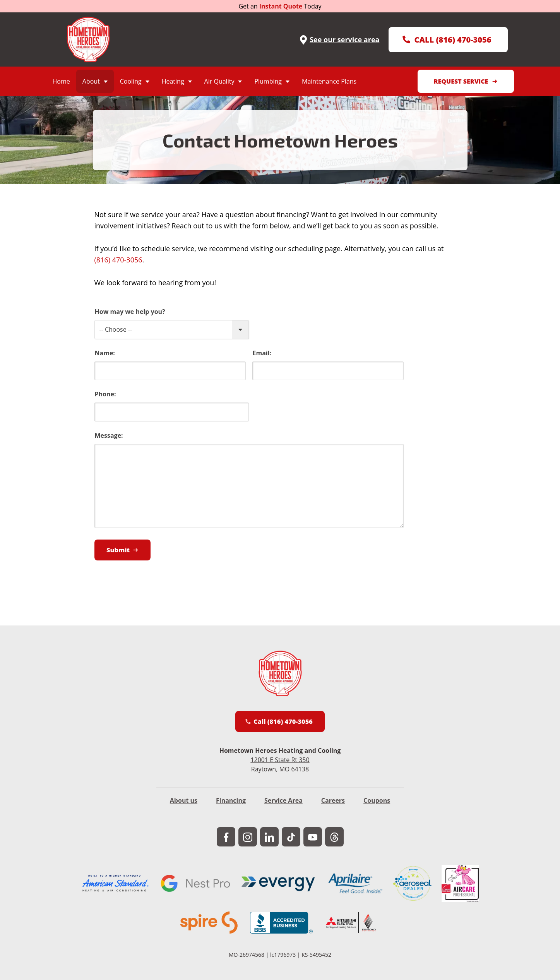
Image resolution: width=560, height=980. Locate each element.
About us (184, 806)
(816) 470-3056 (118, 260)
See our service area (339, 40)
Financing (231, 806)
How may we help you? (130, 312)
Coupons (377, 806)
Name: (105, 353)
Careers (333, 806)
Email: (262, 353)
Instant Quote (281, 6)
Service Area (283, 806)
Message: (109, 435)
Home (61, 81)
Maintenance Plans (329, 81)
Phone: (105, 394)
